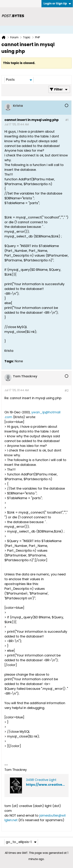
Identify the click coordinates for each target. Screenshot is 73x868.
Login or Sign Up (57, 3)
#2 (67, 391)
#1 (67, 120)
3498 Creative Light (41, 780)
